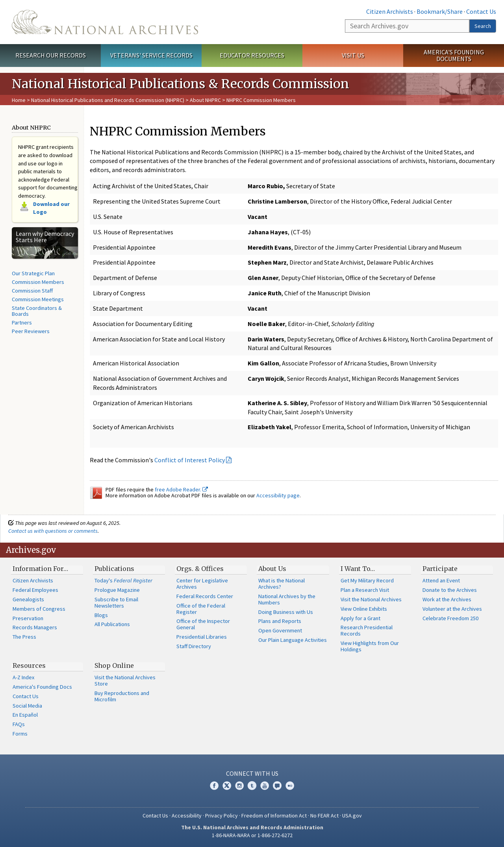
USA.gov (352, 815)
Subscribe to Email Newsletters (116, 602)
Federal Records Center (205, 596)
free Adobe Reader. (181, 489)
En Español (25, 715)
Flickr (290, 786)
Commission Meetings (38, 299)
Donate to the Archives (450, 590)
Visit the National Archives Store (125, 680)
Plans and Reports (280, 621)
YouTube (265, 786)
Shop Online (114, 665)
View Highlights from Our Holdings (370, 646)
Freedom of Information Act (274, 815)
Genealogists (28, 599)
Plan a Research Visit (365, 590)
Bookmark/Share (440, 11)
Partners (22, 322)
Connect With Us (252, 773)
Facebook (214, 786)
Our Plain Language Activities (293, 640)
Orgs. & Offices (200, 569)
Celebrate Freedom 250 (450, 618)
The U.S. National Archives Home (105, 22)
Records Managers (35, 627)
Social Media (27, 706)
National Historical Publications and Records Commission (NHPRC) (108, 100)
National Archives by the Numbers (287, 599)
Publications (114, 569)
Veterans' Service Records (151, 55)
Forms (20, 734)
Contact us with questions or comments (53, 531)
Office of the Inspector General (203, 624)
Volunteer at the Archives (452, 609)
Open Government (280, 630)
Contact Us (481, 11)
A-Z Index (23, 677)
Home (19, 100)
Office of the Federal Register (201, 609)
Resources (29, 665)
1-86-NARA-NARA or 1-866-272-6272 (252, 835)
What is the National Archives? (282, 584)
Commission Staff (32, 291)
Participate (440, 569)
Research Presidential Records (367, 630)
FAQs (19, 724)
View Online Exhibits (364, 609)
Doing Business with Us (286, 612)
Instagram (239, 786)
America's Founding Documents (454, 55)
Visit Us (353, 55)
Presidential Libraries (202, 637)
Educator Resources (252, 55)
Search (483, 26)
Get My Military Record (367, 580)
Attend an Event (441, 580)
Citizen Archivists (390, 11)
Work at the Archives (447, 599)
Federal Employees (35, 590)
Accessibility (187, 815)
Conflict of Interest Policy (190, 460)
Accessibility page (278, 495)
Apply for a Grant (360, 618)
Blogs (101, 615)
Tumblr (252, 786)
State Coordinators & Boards (37, 311)
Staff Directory (194, 646)
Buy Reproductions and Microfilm (122, 696)
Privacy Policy (221, 815)
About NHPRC (205, 100)
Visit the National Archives (371, 599)
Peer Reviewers (31, 331)
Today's (123, 580)
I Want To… (358, 569)
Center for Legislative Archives (202, 584)
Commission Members (38, 282)
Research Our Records (51, 55)
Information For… (40, 569)
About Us (272, 569)
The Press (24, 637)
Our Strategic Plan (33, 273)
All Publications (112, 624)
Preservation (28, 618)
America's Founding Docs (42, 687)
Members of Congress (39, 609)
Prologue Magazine (117, 590)
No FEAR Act (324, 815)
